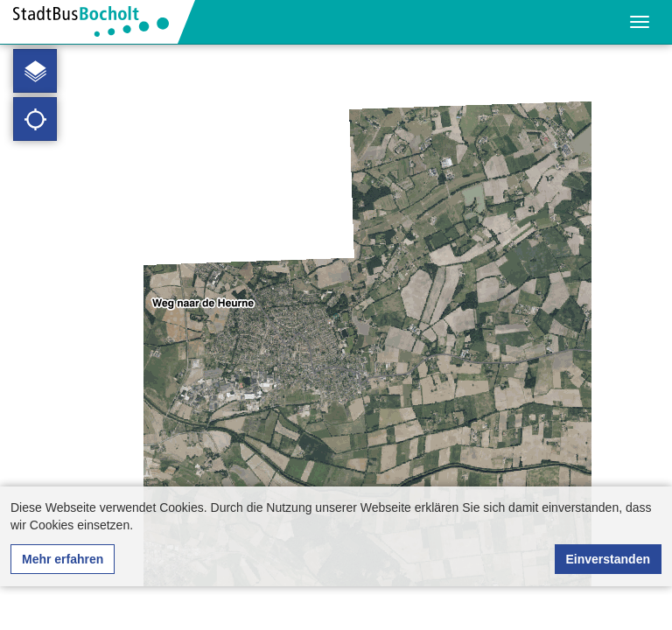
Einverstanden (608, 559)
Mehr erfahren (63, 559)
